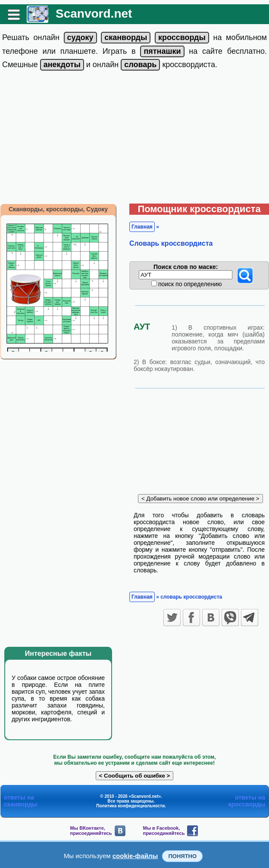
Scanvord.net (94, 14)
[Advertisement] (135, 139)
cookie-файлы (135, 856)
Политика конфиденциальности (130, 806)
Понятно (182, 856)
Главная (142, 227)
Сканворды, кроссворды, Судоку (58, 209)
